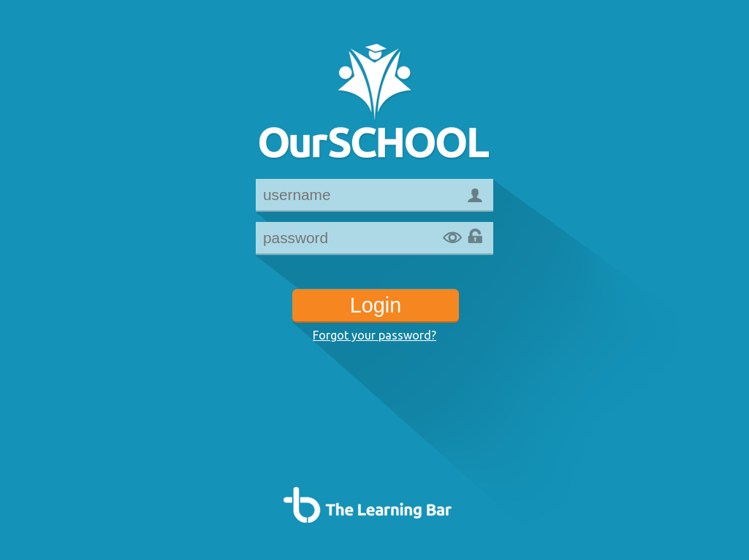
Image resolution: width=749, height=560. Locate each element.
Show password (452, 238)
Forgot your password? (374, 335)
